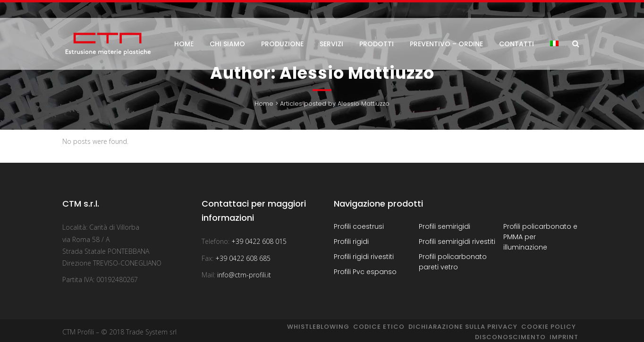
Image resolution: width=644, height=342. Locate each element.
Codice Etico (379, 327)
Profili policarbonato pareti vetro (453, 262)
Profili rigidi (351, 242)
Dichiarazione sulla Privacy (463, 327)
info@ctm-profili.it (244, 275)
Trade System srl (151, 332)
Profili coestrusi (359, 226)
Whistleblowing (318, 327)
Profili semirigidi (445, 226)
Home (264, 104)
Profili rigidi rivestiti (364, 257)
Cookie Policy (549, 327)
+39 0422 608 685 (243, 258)
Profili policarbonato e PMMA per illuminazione (540, 237)
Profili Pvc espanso (365, 272)
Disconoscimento (510, 337)
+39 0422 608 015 (259, 241)
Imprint (564, 337)
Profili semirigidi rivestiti (457, 242)
